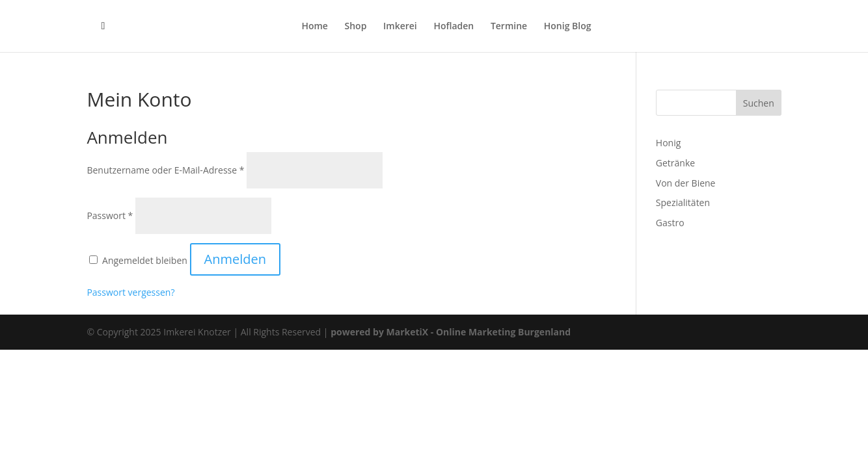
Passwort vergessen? (130, 292)
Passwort (110, 215)
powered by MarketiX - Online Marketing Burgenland (451, 332)
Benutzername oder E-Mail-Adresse (165, 170)
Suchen (759, 103)
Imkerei (400, 27)
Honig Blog (568, 27)
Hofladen (454, 27)
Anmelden (235, 259)
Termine (509, 27)
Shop (356, 27)
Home (315, 27)
